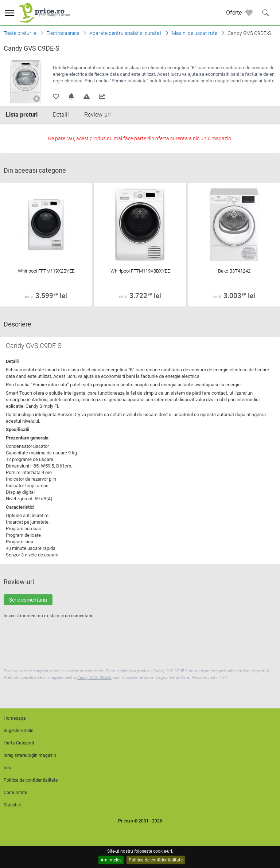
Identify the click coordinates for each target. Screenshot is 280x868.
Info (7, 768)
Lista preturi (22, 115)
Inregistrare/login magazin (30, 755)
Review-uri (98, 115)
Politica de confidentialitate (156, 860)
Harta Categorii (19, 743)
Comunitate (15, 793)
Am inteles (111, 860)
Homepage (15, 718)
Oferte (234, 13)
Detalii (61, 115)
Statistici (12, 805)
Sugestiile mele (18, 731)
